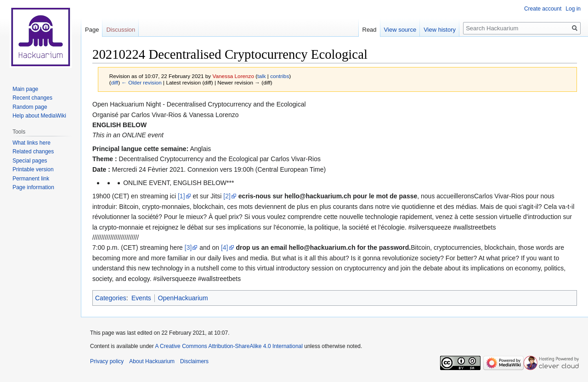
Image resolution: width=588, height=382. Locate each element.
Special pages (30, 161)
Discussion (121, 30)
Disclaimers (194, 361)
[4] (225, 247)
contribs (280, 76)
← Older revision (141, 82)
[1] (181, 196)
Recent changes (32, 98)
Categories (111, 298)
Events (141, 298)
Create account (543, 9)
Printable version (33, 169)
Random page (30, 107)
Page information (33, 187)
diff (115, 82)
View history (440, 30)
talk (261, 76)
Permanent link (31, 179)
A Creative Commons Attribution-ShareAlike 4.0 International (229, 346)
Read (370, 30)
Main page (25, 89)
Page (92, 30)
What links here (31, 143)
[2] (227, 196)
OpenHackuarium (183, 298)
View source (400, 30)
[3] (188, 247)
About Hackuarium (152, 361)
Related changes (33, 152)
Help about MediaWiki (39, 116)
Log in (573, 9)
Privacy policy (107, 361)
